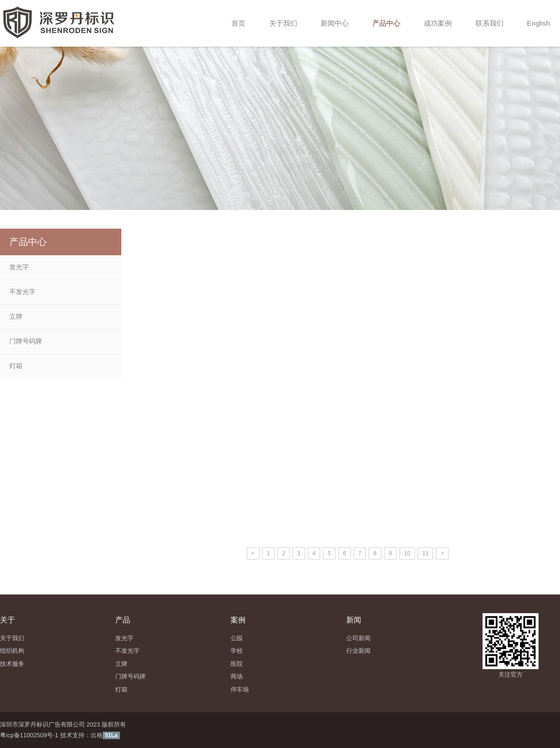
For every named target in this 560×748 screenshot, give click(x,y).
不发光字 (22, 292)
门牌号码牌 (26, 341)
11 (425, 553)
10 (407, 553)
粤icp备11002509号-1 (29, 735)
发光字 (19, 267)
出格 (97, 735)
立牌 (16, 316)
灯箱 (16, 366)
